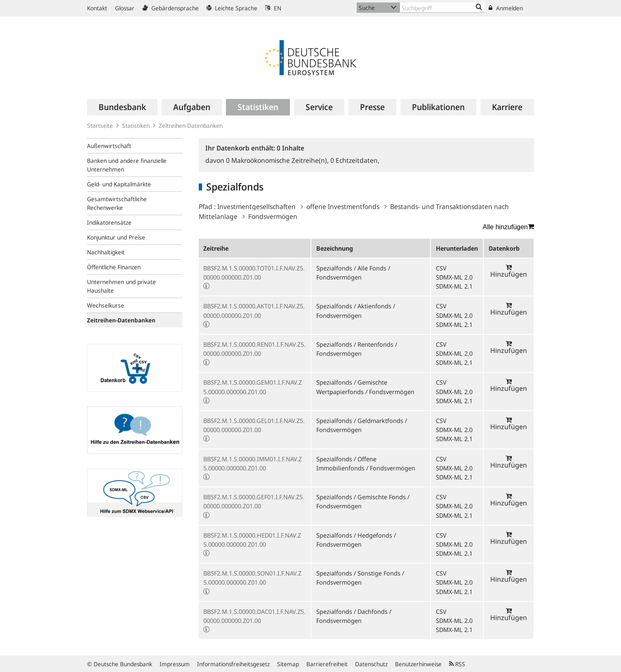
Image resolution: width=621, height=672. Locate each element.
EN (273, 8)
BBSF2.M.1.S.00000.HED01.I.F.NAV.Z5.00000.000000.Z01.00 (252, 540)
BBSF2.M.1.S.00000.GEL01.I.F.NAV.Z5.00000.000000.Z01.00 (254, 425)
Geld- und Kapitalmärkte (119, 184)
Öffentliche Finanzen (114, 267)
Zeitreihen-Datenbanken (191, 126)
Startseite (100, 126)
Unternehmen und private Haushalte (121, 286)
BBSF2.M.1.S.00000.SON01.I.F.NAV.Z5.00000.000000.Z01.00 (252, 578)
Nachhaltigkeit (106, 252)
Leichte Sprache (232, 8)
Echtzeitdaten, (355, 160)
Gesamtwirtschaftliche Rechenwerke (117, 203)
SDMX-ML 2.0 (454, 277)
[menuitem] (122, 107)
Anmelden (506, 8)
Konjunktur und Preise (116, 237)
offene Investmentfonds (343, 207)
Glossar (125, 8)
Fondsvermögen (273, 216)
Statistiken (136, 126)
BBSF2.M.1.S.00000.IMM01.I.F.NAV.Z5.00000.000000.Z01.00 (253, 463)
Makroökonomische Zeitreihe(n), (278, 160)
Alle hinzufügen (508, 227)
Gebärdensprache (171, 8)
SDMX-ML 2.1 (454, 286)
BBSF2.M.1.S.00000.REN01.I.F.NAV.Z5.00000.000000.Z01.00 (254, 349)
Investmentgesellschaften (256, 207)
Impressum (175, 664)
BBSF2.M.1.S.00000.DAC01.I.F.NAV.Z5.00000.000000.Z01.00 (254, 616)
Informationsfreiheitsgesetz (233, 664)
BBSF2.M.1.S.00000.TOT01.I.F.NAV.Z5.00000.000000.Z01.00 (254, 273)
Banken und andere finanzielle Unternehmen (127, 165)
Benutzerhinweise (418, 664)
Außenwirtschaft (109, 146)
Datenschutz (371, 664)
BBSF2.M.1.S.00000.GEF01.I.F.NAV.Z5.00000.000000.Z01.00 (254, 501)
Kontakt (97, 8)
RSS (457, 664)
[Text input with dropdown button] (442, 8)
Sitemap (288, 664)
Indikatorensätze (109, 222)
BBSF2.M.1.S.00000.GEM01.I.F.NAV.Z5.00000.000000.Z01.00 (253, 387)
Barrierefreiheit (327, 664)
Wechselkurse (106, 305)
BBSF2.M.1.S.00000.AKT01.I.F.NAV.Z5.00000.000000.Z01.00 (254, 310)
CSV (441, 268)
